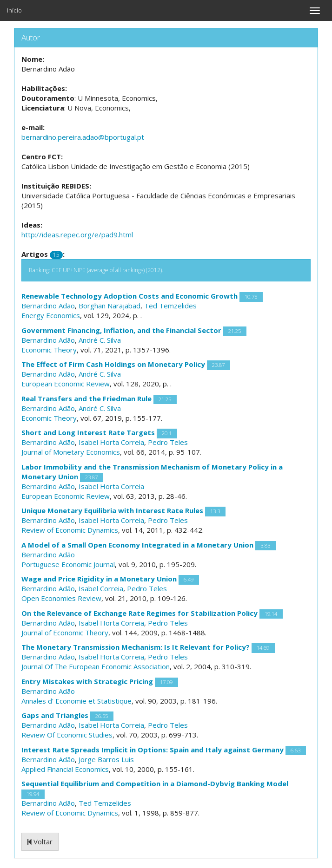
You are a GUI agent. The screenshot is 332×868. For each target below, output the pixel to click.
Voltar (40, 842)
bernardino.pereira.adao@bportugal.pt (83, 137)
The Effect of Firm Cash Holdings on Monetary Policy (113, 364)
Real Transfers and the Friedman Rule (86, 398)
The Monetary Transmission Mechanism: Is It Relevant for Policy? (136, 647)
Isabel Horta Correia (111, 442)
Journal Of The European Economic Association (96, 666)
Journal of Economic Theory (65, 633)
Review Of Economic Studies (67, 735)
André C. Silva (100, 340)
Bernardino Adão (48, 306)
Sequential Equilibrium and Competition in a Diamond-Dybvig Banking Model (155, 783)
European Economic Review (66, 384)
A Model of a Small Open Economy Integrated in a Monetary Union (137, 545)
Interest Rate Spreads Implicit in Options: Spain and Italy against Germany (153, 750)
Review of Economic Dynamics (70, 530)
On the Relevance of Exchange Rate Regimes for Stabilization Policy (139, 613)
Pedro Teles (168, 442)
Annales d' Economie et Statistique (76, 701)
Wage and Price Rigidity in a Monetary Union (99, 579)
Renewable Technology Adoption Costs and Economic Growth (129, 296)
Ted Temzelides (170, 306)
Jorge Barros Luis (106, 759)
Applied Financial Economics (65, 769)
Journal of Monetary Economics (71, 452)
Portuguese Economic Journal (68, 564)
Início (14, 10)
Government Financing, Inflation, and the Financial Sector (121, 330)
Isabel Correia (101, 588)
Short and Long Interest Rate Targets (88, 432)
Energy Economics (51, 315)
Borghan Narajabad (110, 306)
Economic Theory (49, 350)
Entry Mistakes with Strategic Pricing (87, 681)
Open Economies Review (61, 598)
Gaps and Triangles (55, 715)
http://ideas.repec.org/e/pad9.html (77, 235)
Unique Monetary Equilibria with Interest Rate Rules (112, 510)
